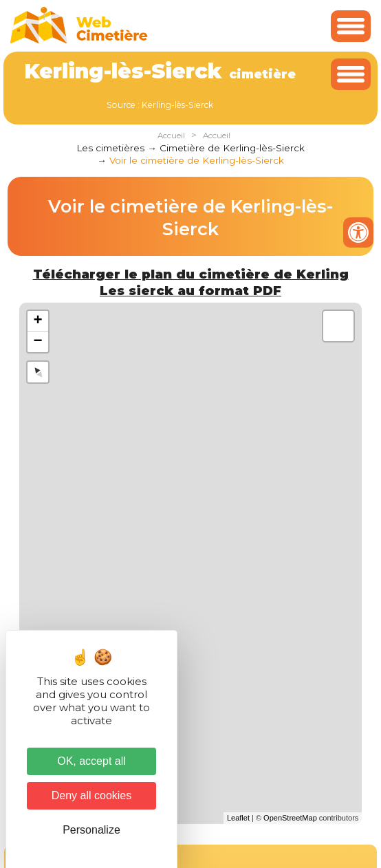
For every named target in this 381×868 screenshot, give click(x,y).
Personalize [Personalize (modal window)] (91, 830)
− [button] (38, 342)
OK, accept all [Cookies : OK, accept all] (91, 761)
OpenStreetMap (290, 818)
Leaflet (238, 818)
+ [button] (38, 321)
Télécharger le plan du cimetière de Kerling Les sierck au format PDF (191, 282)
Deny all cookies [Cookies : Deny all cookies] (92, 795)
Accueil (171, 135)
